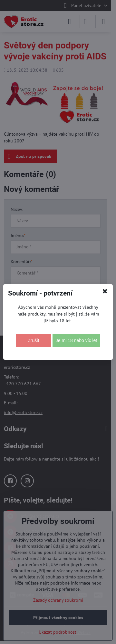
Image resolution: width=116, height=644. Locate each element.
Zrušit (33, 340)
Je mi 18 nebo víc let (76, 340)
